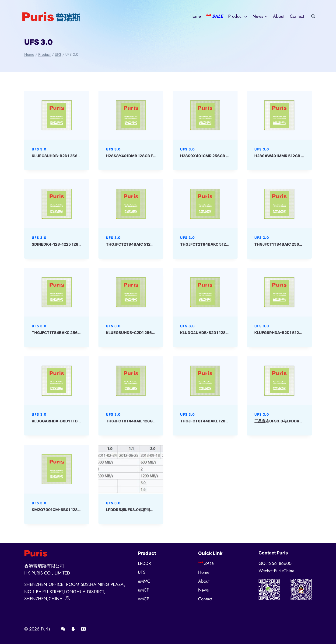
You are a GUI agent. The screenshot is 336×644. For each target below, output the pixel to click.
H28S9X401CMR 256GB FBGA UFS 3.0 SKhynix (224, 156)
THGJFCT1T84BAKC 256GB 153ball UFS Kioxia (75, 333)
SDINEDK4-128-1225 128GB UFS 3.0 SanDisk (73, 244)
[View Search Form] (313, 16)
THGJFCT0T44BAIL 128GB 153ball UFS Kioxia (148, 421)
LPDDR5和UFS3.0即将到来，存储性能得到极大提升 (150, 510)
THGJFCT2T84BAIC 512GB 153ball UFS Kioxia (148, 244)
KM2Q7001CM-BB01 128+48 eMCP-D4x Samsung (78, 510)
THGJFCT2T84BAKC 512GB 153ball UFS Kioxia (223, 244)
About (279, 16)
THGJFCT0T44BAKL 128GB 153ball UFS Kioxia (223, 421)
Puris (45, 629)
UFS (142, 572)
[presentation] (57, 115)
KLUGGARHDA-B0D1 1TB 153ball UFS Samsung (75, 421)
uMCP (143, 590)
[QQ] (73, 629)
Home (195, 16)
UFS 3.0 (39, 149)
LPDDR (144, 563)
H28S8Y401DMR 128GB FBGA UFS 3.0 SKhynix (149, 156)
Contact (297, 16)
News (203, 590)
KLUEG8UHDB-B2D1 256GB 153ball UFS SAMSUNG (79, 156)
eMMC (144, 581)
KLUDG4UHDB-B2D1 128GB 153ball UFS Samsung (226, 333)
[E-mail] (83, 629)
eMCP (143, 599)
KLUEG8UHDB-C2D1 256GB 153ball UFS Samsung (152, 333)
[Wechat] (63, 629)
